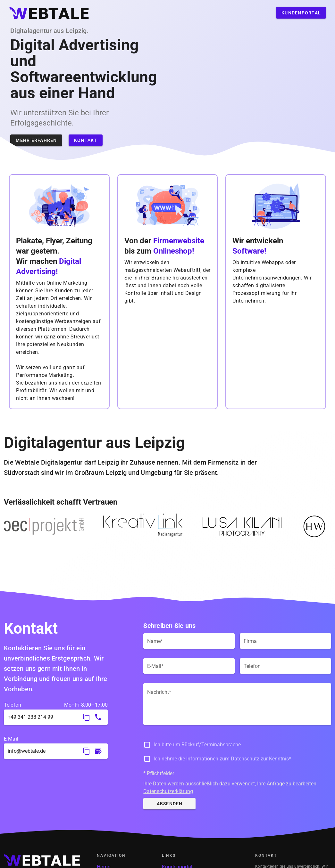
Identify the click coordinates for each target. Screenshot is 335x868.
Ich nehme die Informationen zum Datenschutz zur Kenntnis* (222, 759)
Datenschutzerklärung (168, 791)
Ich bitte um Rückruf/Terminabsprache (197, 745)
